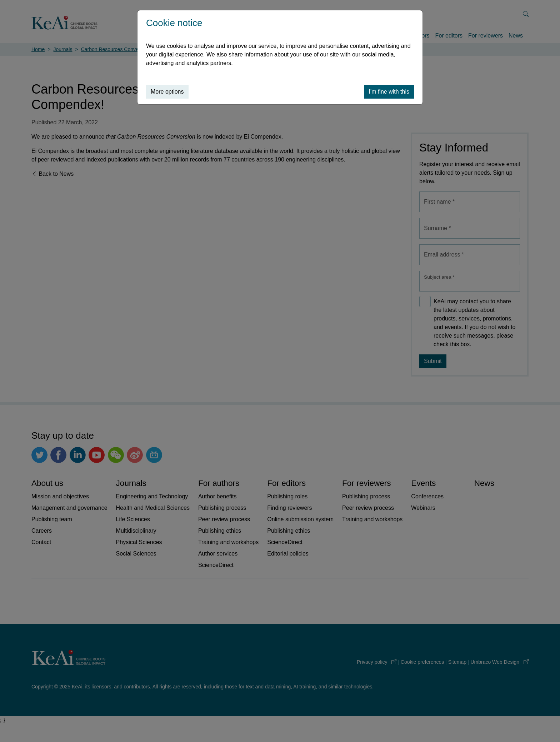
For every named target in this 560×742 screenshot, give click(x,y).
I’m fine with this (389, 92)
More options (167, 92)
